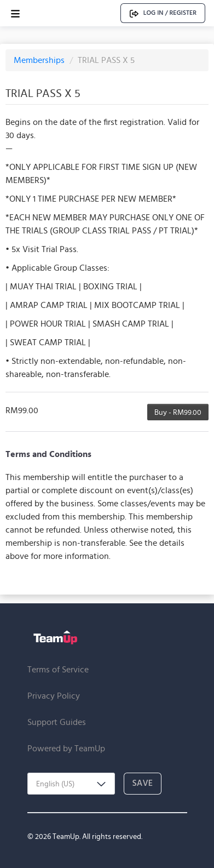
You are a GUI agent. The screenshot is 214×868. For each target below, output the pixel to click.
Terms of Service (58, 669)
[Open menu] (15, 13)
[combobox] (71, 784)
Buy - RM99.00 (178, 412)
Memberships (40, 60)
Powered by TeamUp (66, 748)
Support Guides (57, 722)
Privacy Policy (54, 696)
